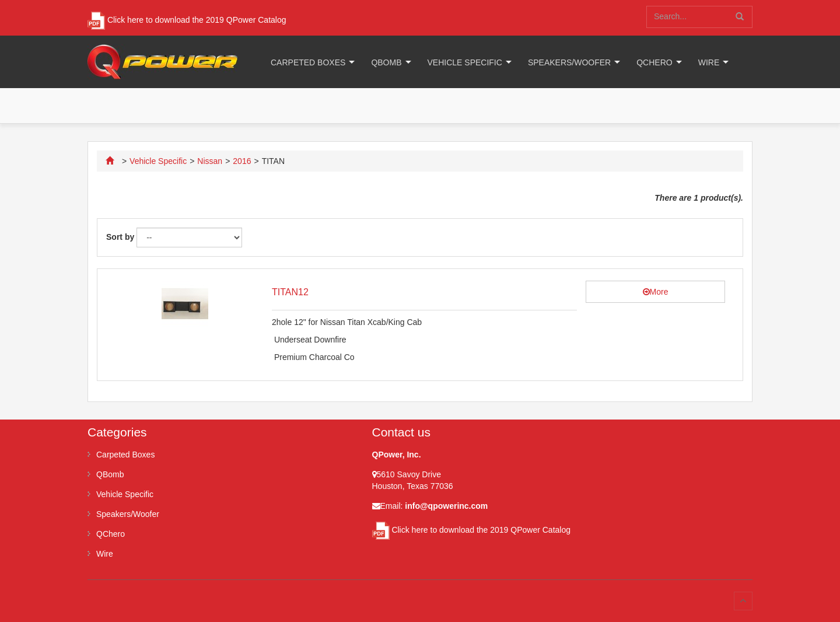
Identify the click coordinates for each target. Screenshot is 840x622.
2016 (242, 161)
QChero (654, 62)
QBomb (386, 62)
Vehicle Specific (465, 62)
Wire (709, 62)
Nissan (210, 161)
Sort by (120, 237)
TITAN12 (290, 292)
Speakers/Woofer (569, 62)
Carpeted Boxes (308, 62)
